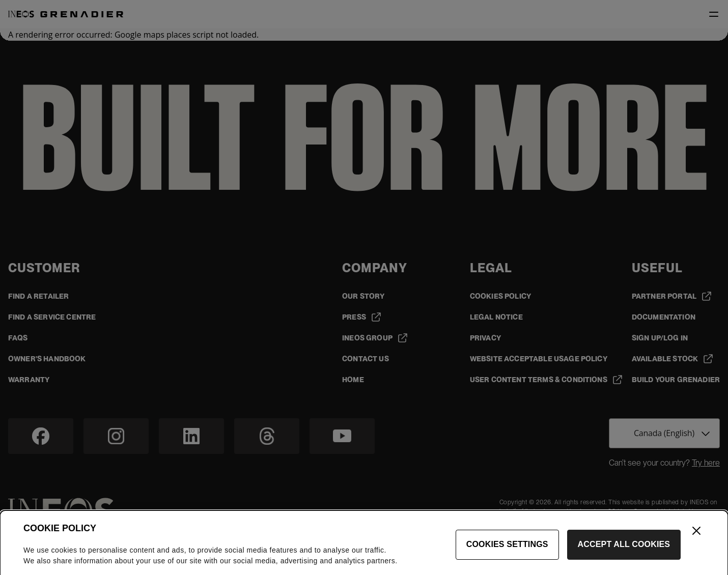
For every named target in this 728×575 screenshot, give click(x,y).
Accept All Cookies (624, 550)
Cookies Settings (507, 550)
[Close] (696, 536)
